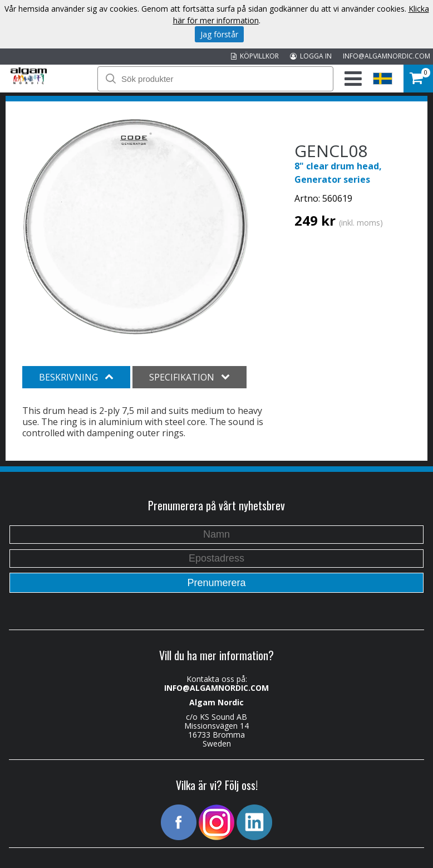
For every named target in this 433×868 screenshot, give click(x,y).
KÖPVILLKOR (255, 56)
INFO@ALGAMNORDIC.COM (387, 56)
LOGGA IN (311, 56)
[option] (136, 227)
